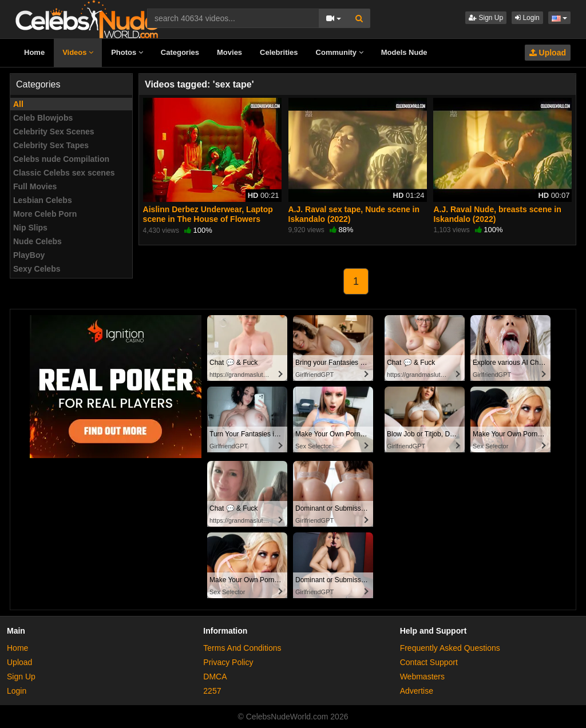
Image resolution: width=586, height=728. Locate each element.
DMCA (215, 677)
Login (527, 18)
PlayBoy (29, 255)
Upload (548, 53)
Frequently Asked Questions (450, 648)
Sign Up (486, 18)
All (18, 104)
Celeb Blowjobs (43, 118)
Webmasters (422, 677)
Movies (229, 52)
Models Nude (404, 52)
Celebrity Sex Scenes (54, 132)
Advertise (417, 691)
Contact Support (429, 662)
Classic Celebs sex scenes (64, 173)
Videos (78, 52)
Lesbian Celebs (43, 200)
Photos (127, 52)
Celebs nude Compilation (61, 159)
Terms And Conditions (242, 648)
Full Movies (35, 186)
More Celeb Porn (45, 214)
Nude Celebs (37, 241)
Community (340, 52)
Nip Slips (30, 228)
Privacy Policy (228, 662)
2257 (212, 691)
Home (34, 52)
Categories (180, 52)
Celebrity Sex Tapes (51, 145)
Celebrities (279, 52)
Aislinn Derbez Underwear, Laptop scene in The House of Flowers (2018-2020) (208, 218)
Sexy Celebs (37, 269)
